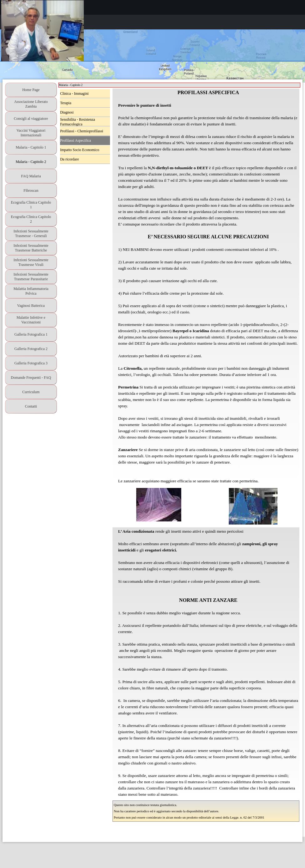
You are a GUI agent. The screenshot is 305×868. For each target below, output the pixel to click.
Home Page (31, 90)
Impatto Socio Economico (80, 150)
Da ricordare (69, 159)
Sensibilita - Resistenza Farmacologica (77, 122)
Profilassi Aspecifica (75, 140)
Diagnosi (67, 112)
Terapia (66, 103)
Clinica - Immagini (74, 94)
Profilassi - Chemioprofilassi (82, 131)
